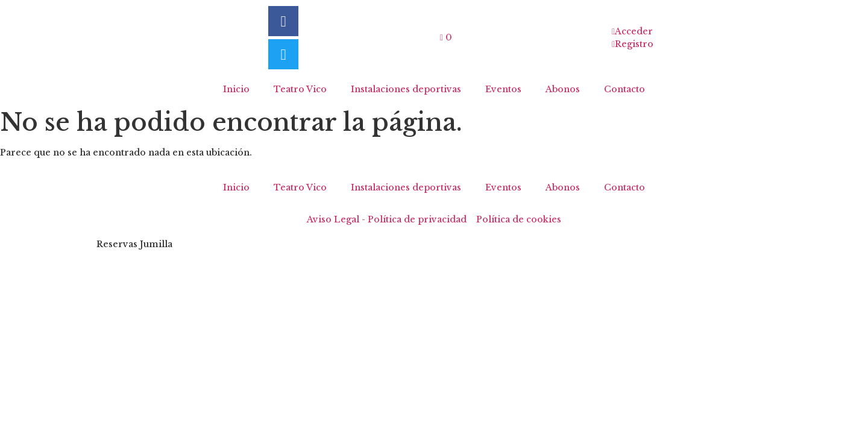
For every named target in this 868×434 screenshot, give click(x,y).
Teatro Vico (300, 89)
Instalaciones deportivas (406, 89)
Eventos (503, 89)
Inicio (236, 89)
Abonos (563, 89)
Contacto (624, 89)
